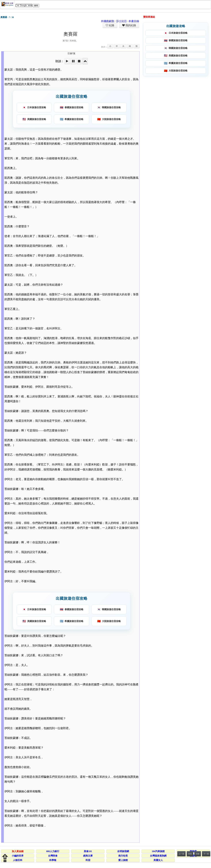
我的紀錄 (130, 25)
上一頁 (181, 854)
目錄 (198, 854)
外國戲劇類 (108, 21)
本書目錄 (134, 21)
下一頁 (206, 854)
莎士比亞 (121, 21)
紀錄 (111, 25)
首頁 (190, 854)
